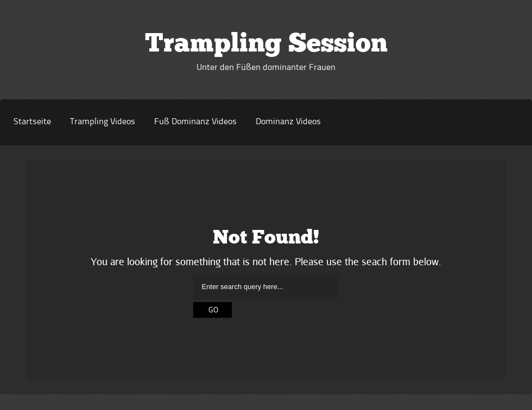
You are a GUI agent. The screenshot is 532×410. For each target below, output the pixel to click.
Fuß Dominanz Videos (195, 122)
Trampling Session (266, 45)
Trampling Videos (103, 122)
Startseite (32, 122)
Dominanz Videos (288, 122)
